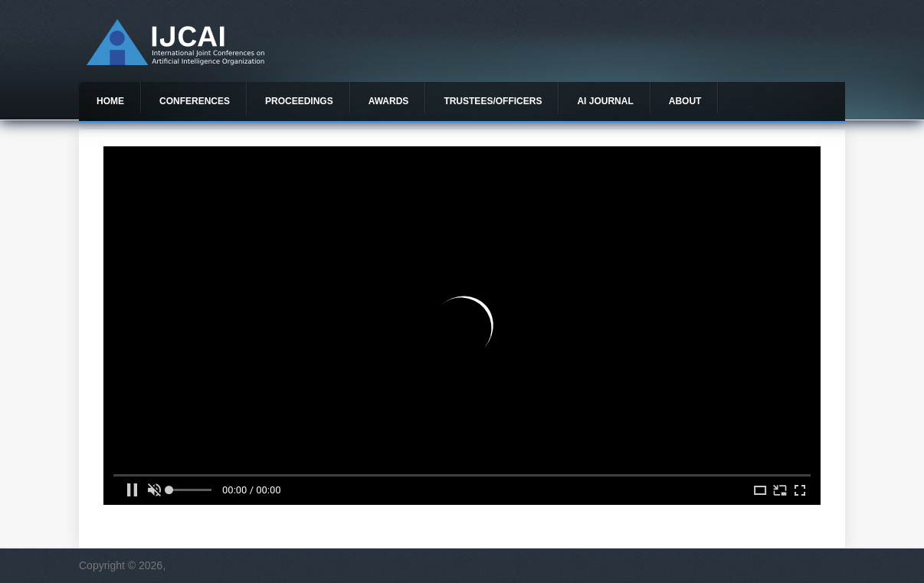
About (685, 101)
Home (110, 101)
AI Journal (605, 101)
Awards (389, 101)
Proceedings (299, 101)
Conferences (195, 101)
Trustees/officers (493, 101)
